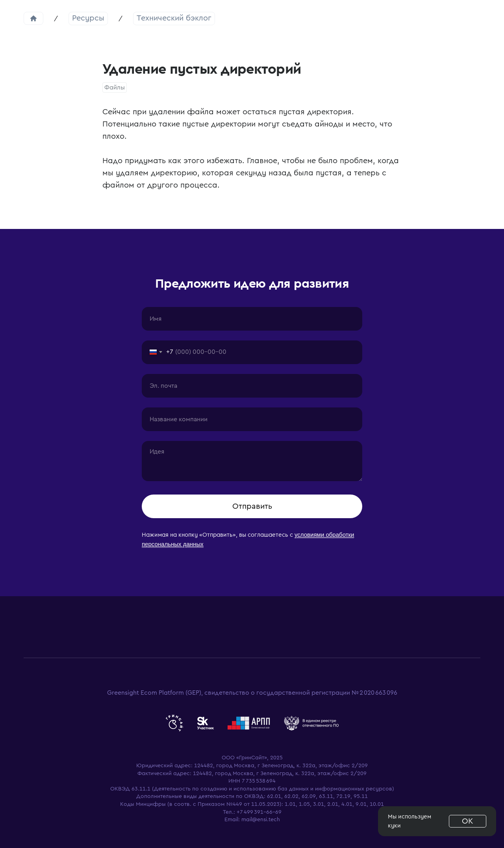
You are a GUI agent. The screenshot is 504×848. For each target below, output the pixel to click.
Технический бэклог (174, 18)
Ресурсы (88, 18)
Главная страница (33, 18)
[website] (174, 723)
